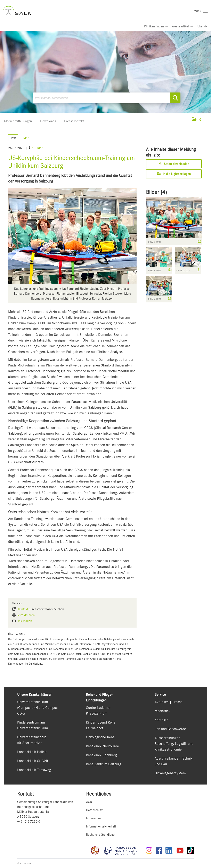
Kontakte (161, 720)
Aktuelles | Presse (169, 702)
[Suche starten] (175, 98)
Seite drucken (26, 615)
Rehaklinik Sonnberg (101, 755)
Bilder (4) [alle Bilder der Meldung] (156, 192)
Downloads (48, 121)
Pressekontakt (74, 121)
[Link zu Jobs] (202, 26)
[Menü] (201, 11)
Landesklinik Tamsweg (34, 770)
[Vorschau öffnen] (72, 236)
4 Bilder (37, 148)
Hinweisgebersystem (170, 773)
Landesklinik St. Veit (33, 761)
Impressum (93, 818)
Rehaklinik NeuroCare (102, 746)
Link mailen (24, 621)
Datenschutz (94, 810)
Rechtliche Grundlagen (101, 835)
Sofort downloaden (174, 164)
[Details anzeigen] (198, 242)
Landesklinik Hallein (32, 752)
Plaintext (22, 609)
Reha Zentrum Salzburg (104, 764)
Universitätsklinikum (33, 702)
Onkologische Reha (100, 737)
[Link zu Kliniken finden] (156, 26)
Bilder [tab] (25, 138)
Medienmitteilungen (18, 121)
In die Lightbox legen (174, 174)
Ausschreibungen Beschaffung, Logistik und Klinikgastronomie (174, 744)
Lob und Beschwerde (170, 729)
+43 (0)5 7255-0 (29, 822)
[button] (197, 120)
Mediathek (163, 711)
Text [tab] (13, 138)
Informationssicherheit (101, 826)
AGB (89, 802)
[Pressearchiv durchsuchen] (107, 98)
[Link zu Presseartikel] (182, 26)
